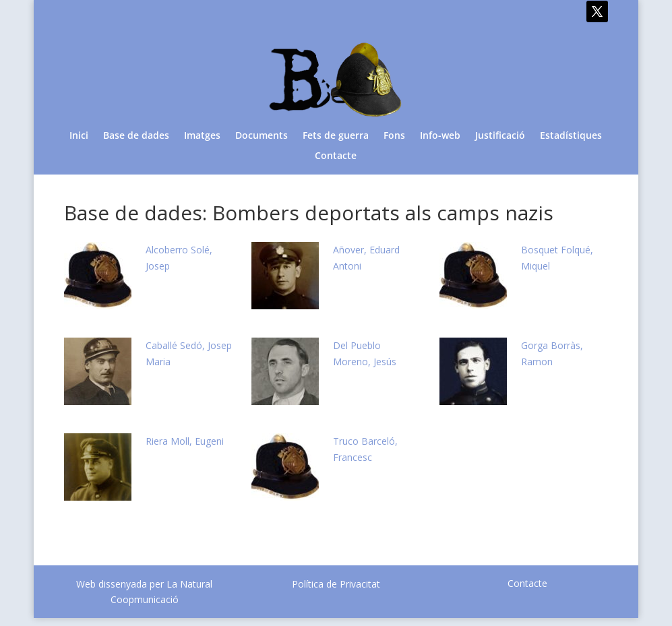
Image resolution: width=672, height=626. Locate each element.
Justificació (500, 136)
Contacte (336, 156)
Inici (79, 136)
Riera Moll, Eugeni (185, 441)
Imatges (202, 136)
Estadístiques (571, 136)
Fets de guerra (336, 136)
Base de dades (136, 136)
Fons (394, 136)
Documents (262, 136)
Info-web (440, 136)
